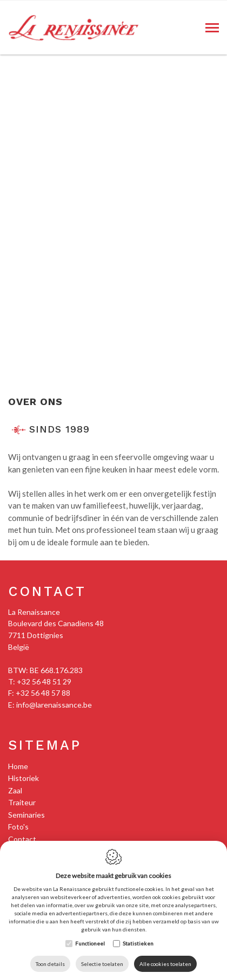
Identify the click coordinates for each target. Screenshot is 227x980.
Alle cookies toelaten (165, 964)
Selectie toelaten (102, 964)
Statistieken (138, 943)
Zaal (15, 790)
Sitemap (45, 745)
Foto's (18, 827)
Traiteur (22, 802)
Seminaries (26, 815)
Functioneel (90, 943)
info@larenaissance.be (54, 705)
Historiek (24, 778)
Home (18, 766)
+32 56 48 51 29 (44, 681)
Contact (47, 591)
